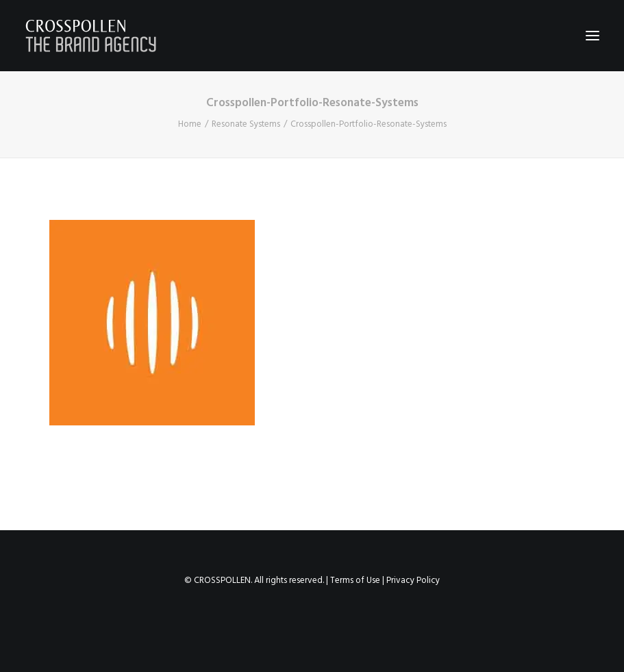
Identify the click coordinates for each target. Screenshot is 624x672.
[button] (592, 36)
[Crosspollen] (91, 36)
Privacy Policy (413, 581)
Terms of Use (355, 581)
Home (190, 124)
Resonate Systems (246, 124)
